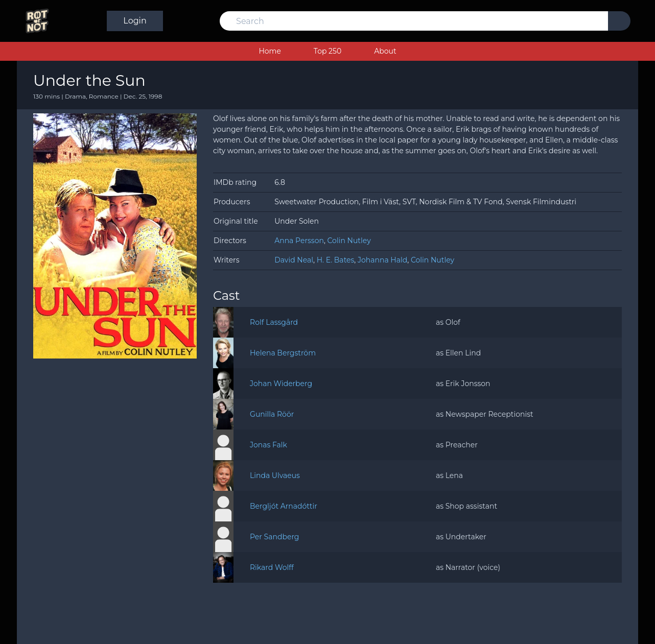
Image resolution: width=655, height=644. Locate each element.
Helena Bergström (283, 353)
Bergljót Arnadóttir (284, 506)
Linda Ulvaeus (275, 475)
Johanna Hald (382, 260)
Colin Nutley (349, 241)
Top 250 (327, 51)
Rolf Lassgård (274, 322)
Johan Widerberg (281, 384)
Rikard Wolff (272, 567)
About (385, 51)
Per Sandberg (274, 537)
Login (603, 21)
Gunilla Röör (272, 414)
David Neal (294, 260)
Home (270, 51)
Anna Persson (299, 241)
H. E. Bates (336, 260)
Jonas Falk (268, 445)
